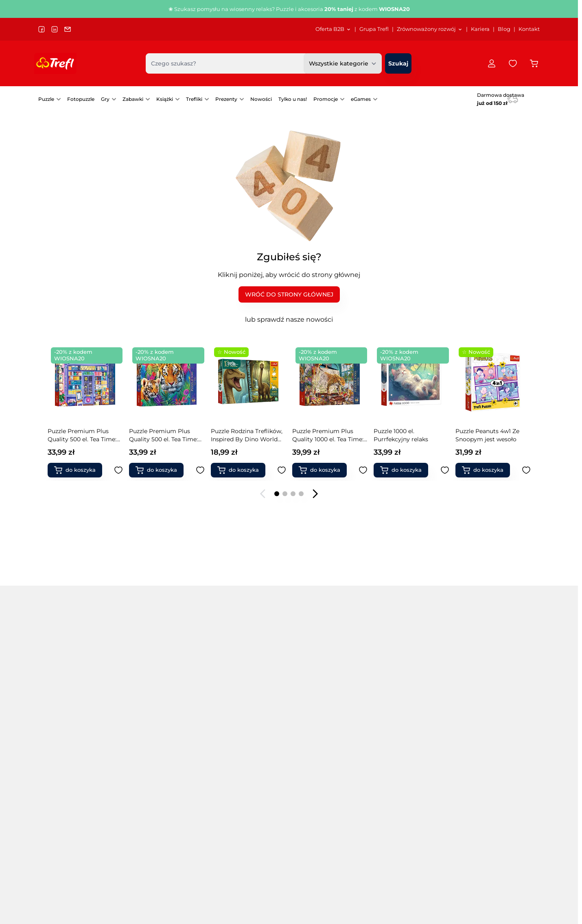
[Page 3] (293, 494)
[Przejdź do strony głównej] (55, 63)
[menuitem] (333, 29)
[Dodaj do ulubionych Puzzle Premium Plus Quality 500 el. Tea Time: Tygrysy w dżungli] (119, 470)
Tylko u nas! (293, 99)
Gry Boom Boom (407, 718)
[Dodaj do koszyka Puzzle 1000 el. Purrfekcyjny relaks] (323, 470)
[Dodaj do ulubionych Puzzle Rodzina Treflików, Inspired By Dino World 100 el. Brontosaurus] (200, 470)
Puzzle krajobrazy (154, 798)
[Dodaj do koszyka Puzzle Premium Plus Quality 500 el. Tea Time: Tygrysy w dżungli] (78, 470)
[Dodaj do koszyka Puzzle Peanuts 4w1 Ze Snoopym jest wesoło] (405, 470)
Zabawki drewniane (494, 752)
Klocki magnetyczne (496, 729)
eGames (361, 99)
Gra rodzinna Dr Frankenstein (478, 435)
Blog (504, 29)
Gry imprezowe (310, 763)
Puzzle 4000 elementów (72, 775)
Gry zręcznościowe (315, 729)
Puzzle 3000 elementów (72, 763)
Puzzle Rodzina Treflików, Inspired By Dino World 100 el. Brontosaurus (165, 435)
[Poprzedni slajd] (263, 494)
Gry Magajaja (401, 729)
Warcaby (395, 798)
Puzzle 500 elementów (70, 729)
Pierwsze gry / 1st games (324, 786)
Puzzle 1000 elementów (72, 741)
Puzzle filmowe (151, 775)
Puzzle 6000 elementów (72, 786)
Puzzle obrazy (232, 729)
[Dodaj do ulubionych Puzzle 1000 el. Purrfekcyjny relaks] (363, 470)
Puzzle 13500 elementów (73, 809)
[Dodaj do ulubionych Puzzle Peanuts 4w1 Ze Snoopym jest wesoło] (445, 470)
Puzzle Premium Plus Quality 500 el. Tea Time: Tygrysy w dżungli (82, 435)
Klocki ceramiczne (408, 820)
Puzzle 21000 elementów (73, 820)
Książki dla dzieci (490, 798)
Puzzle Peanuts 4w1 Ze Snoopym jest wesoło (406, 435)
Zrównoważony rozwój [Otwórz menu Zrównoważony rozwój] (430, 29)
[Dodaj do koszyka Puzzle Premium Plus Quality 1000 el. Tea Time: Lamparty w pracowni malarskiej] (241, 470)
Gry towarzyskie (311, 718)
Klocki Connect (488, 718)
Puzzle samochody (239, 741)
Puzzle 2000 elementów (72, 752)
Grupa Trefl (374, 29)
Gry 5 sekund (307, 820)
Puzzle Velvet (149, 741)
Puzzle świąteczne (238, 775)
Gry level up (399, 775)
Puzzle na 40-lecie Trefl (71, 718)
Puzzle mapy (148, 820)
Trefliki (194, 99)
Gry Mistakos (401, 741)
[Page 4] (301, 494)
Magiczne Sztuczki (493, 741)
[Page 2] (285, 494)
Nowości (261, 99)
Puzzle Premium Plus (160, 752)
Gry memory (307, 775)
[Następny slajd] (315, 494)
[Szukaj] (398, 63)
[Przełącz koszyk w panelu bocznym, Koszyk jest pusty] (534, 63)
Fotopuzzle (81, 99)
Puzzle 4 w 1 (147, 729)
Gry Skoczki (399, 763)
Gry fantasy (305, 809)
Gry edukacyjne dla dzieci (325, 741)
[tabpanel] (289, 763)
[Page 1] (277, 494)
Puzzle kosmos (151, 786)
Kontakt (529, 29)
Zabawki (133, 99)
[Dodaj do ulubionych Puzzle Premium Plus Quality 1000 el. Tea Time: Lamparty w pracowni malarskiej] (282, 470)
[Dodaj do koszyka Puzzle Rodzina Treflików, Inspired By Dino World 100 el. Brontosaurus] (160, 470)
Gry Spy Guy (400, 752)
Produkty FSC (486, 820)
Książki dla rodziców (495, 809)
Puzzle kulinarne (153, 809)
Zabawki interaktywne (414, 809)
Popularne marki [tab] (165, 694)
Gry (105, 99)
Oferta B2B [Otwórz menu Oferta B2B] (333, 29)
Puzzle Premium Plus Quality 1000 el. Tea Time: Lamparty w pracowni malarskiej (246, 435)
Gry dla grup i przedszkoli (325, 752)
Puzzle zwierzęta (236, 763)
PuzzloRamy (230, 786)
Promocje (326, 99)
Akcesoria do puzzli (240, 809)
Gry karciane (306, 798)
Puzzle (46, 99)
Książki (165, 99)
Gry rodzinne (231, 820)
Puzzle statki (230, 752)
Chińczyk (395, 786)
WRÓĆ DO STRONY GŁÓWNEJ (289, 294)
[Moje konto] (492, 63)
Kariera (480, 29)
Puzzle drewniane (155, 763)
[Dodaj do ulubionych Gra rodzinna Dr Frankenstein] (526, 470)
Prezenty (226, 99)
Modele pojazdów (491, 786)
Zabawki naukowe (492, 775)
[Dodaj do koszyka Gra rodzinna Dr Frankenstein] (486, 470)
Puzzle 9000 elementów (72, 798)
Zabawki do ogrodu (494, 763)
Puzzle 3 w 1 (147, 718)
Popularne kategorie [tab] (78, 694)
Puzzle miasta (232, 718)
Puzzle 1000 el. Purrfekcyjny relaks (319, 435)
